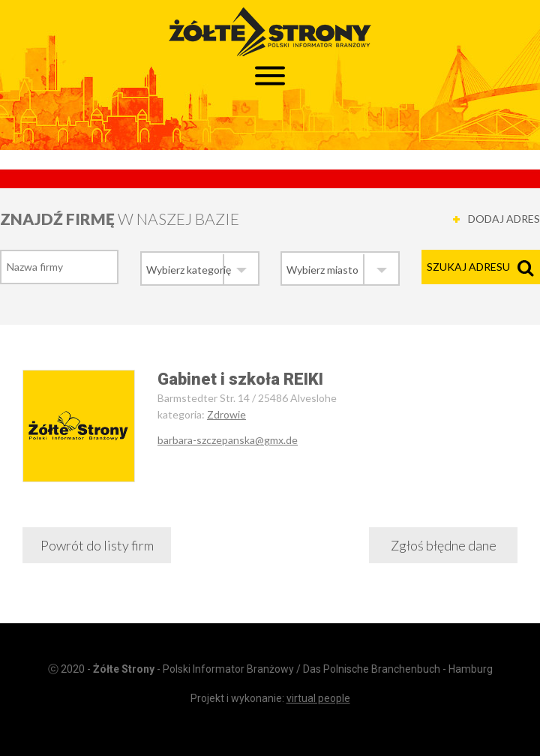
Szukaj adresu (468, 267)
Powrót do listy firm (97, 545)
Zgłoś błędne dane (444, 545)
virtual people (318, 698)
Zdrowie (226, 414)
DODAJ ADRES (504, 219)
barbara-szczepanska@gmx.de (228, 440)
